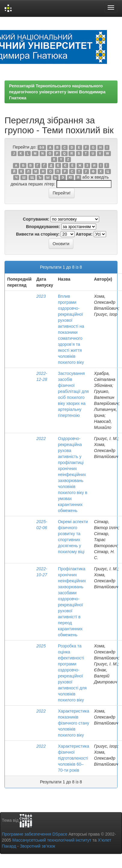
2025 (41, 646)
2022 (41, 439)
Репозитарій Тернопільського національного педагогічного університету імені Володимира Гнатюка (57, 92)
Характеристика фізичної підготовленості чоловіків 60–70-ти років (74, 758)
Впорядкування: (43, 227)
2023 (41, 296)
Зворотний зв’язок (37, 846)
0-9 (42, 147)
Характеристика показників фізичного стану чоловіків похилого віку (74, 723)
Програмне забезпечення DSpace (35, 834)
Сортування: (36, 219)
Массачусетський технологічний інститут (52, 840)
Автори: (84, 234)
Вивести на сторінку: (38, 234)
